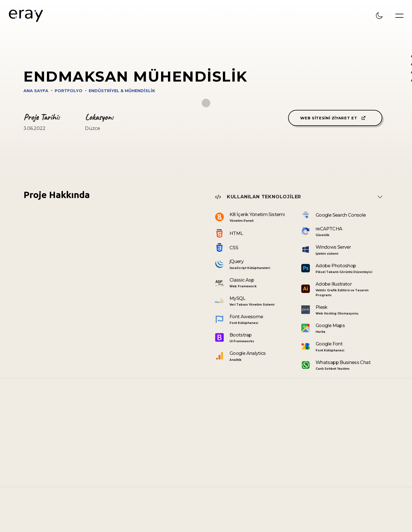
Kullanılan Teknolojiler (258, 197)
